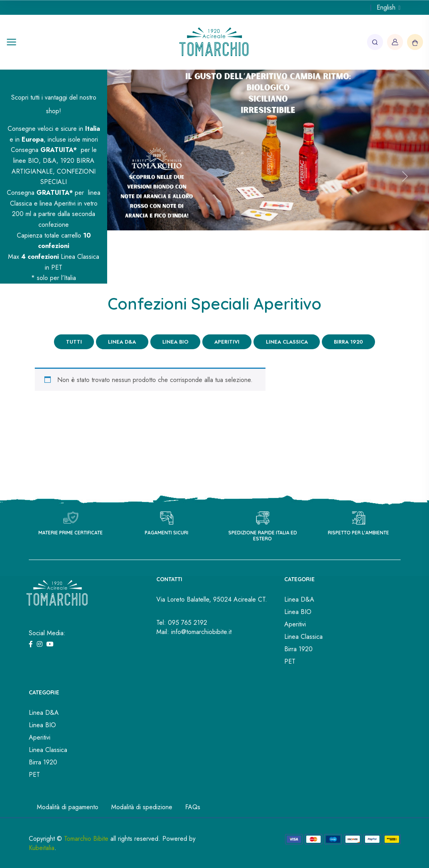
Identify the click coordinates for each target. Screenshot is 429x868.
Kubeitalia (42, 847)
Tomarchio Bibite (86, 838)
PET (290, 661)
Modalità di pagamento (68, 807)
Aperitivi (227, 342)
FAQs (193, 807)
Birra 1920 (348, 342)
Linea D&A (122, 342)
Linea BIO (175, 342)
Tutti (74, 342)
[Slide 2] (268, 273)
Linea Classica (286, 342)
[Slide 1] (254, 273)
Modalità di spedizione (142, 807)
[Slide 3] (283, 273)
